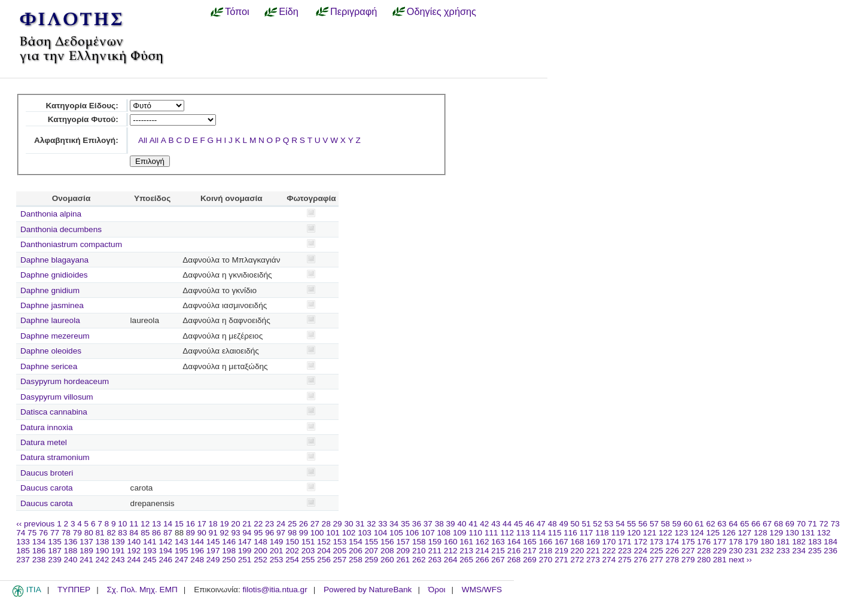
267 (498, 560)
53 (609, 524)
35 (405, 524)
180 (767, 542)
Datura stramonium (55, 457)
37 (428, 524)
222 (609, 551)
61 (700, 524)
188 (71, 551)
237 (23, 560)
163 (498, 542)
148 (261, 542)
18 (213, 524)
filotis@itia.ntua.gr (275, 590)
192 (134, 551)
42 (484, 524)
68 (779, 524)
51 (586, 524)
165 (530, 542)
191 (118, 551)
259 (372, 560)
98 (292, 533)
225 (657, 551)
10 (122, 524)
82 (111, 533)
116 (570, 533)
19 (224, 524)
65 (744, 524)
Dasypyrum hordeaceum (65, 381)
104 (381, 533)
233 (783, 551)
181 (783, 542)
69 (790, 524)
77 (55, 533)
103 (365, 533)
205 (340, 551)
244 (134, 560)
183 (815, 542)
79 (77, 533)
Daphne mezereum (55, 336)
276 (640, 560)
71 (813, 524)
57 (654, 524)
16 (191, 524)
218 (546, 551)
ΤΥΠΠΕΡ (74, 590)
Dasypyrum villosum (57, 397)
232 (767, 551)
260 (387, 560)
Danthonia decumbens (61, 229)
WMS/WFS (482, 590)
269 (530, 560)
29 (338, 524)
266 (482, 560)
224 (640, 551)
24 (281, 524)
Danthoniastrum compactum (71, 244)
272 (578, 560)
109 (460, 533)
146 (229, 542)
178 (735, 542)
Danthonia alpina (51, 214)
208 (387, 551)
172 (640, 542)
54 (620, 524)
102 (349, 533)
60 (688, 524)
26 (304, 524)
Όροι (437, 590)
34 (394, 524)
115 (555, 533)
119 (618, 533)
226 (672, 551)
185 (23, 551)
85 (145, 533)
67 (767, 524)
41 (473, 524)
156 (387, 542)
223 (625, 551)
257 (340, 560)
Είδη (289, 11)
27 (315, 524)
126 (729, 533)
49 (564, 524)
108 (444, 533)
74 (21, 533)
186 (39, 551)
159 (435, 542)
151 (308, 542)
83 (122, 533)
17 (202, 524)
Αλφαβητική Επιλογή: (76, 140)
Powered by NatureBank (368, 590)
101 (333, 533)
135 (55, 542)
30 (348, 524)
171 (625, 542)
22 (258, 524)
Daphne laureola (50, 320)
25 (292, 524)
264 (451, 560)
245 (150, 560)
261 (403, 560)
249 (213, 560)
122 (666, 533)
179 (752, 542)
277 (657, 560)
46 (530, 524)
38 (439, 524)
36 (417, 524)
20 (235, 524)
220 (578, 551)
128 (761, 533)
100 (317, 533)
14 (168, 524)
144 (197, 542)
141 (150, 542)
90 (202, 533)
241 (86, 560)
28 (326, 524)
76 (43, 533)
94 (247, 533)
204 (324, 551)
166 (546, 542)
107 (428, 533)
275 (625, 560)
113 (523, 533)
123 (682, 533)
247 (182, 560)
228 (704, 551)
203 (308, 551)
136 (71, 542)
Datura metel (44, 442)
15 (179, 524)
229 (720, 551)
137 (86, 542)
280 (704, 560)
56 (643, 524)
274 (609, 560)
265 (466, 560)
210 (419, 551)
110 (475, 533)
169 (593, 542)
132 (824, 533)
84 (134, 533)
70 (801, 524)
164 (514, 542)
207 (372, 551)
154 (356, 542)
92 (225, 533)
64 (733, 524)
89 (191, 533)
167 (561, 542)
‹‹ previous (35, 524)
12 (145, 524)
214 (482, 551)
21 (247, 524)
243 (118, 560)
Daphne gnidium (50, 290)
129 (776, 533)
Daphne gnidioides (54, 275)
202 (292, 551)
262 (419, 560)
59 (677, 524)
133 (23, 542)
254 (292, 560)
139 (118, 542)
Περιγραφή (354, 11)
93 (235, 533)
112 (507, 533)
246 (165, 560)
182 (799, 542)
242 (103, 560)
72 (823, 524)
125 (713, 533)
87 (168, 533)
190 (103, 551)
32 (371, 524)
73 (835, 524)
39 (451, 524)
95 (258, 533)
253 (277, 560)
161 (466, 542)
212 (451, 551)
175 (688, 542)
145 (213, 542)
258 (356, 560)
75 (32, 533)
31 (360, 524)
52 (597, 524)
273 (593, 560)
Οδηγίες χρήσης (441, 11)
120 (634, 533)
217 (530, 551)
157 (403, 542)
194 (165, 551)
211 (435, 551)
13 (156, 524)
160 (451, 542)
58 (666, 524)
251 (245, 560)
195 (182, 551)
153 (340, 542)
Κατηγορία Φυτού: (83, 119)
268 (514, 560)
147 (245, 542)
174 (672, 542)
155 (372, 542)
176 (704, 542)
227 (688, 551)
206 (356, 551)
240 (71, 560)
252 (261, 560)
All (143, 140)
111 (491, 533)
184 (831, 542)
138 (103, 542)
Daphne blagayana (54, 260)
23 (269, 524)
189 (86, 551)
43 (496, 524)
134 (39, 542)
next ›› (740, 560)
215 (498, 551)
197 (213, 551)
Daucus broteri (47, 473)
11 (134, 524)
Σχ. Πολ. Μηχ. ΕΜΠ (142, 590)
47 (541, 524)
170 (609, 542)
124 (697, 533)
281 (720, 560)
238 (39, 560)
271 (561, 560)
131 (808, 533)
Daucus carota (47, 488)
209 (403, 551)
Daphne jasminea (52, 305)
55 (631, 524)
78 (66, 533)
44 (507, 524)
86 (156, 533)
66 (756, 524)
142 (165, 542)
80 (89, 533)
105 (396, 533)
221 (593, 551)
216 (514, 551)
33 (383, 524)
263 (435, 560)
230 (735, 551)
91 (213, 533)
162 (482, 542)
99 (304, 533)
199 (245, 551)
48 (552, 524)
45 (518, 524)
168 (578, 542)
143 (182, 542)
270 (546, 560)
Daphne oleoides (51, 351)
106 (412, 533)
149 (277, 542)
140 (134, 542)
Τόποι (237, 11)
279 (688, 560)
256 (324, 560)
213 (466, 551)
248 (197, 560)
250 (229, 560)
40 (462, 524)
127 (744, 533)
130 (792, 533)
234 (799, 551)
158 (419, 542)
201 (277, 551)
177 (720, 542)
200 (261, 551)
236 (831, 551)
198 (229, 551)
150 (292, 542)
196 (197, 551)
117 (587, 533)
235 (815, 551)
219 (561, 551)
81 (100, 533)
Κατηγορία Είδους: (82, 106)
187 (55, 551)
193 (150, 551)
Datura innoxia (47, 427)
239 (55, 560)
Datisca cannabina (54, 412)
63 (722, 524)
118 (602, 533)
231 (752, 551)
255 (308, 560)
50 (575, 524)
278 (672, 560)
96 (269, 533)
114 (539, 533)
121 (650, 533)
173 (657, 542)
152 (324, 542)
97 (281, 533)
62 (710, 524)
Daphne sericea (49, 366)
